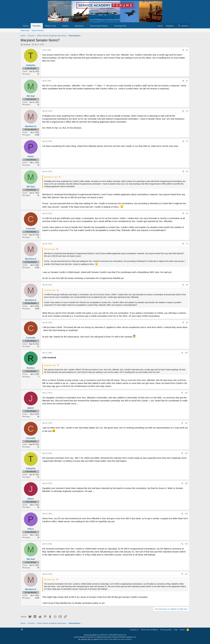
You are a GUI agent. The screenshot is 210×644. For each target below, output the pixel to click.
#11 (186, 393)
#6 (187, 213)
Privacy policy (166, 630)
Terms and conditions (149, 630)
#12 (186, 423)
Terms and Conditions (124, 639)
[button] (58, 26)
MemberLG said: (51, 177)
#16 (186, 544)
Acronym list (120, 26)
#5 (187, 171)
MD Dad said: (50, 249)
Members (79, 26)
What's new (50, 26)
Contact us (134, 630)
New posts (25, 30)
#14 (186, 483)
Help (176, 630)
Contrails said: (50, 290)
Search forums (38, 30)
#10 (186, 353)
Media (65, 26)
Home (26, 26)
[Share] (183, 50)
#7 (187, 244)
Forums (37, 26)
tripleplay (27, 44)
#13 (186, 453)
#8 (187, 285)
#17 (186, 574)
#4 (187, 141)
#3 (187, 111)
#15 (186, 514)
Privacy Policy (108, 639)
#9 (187, 323)
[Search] (183, 26)
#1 (187, 50)
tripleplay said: (50, 365)
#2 (187, 81)
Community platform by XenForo (105, 635)
